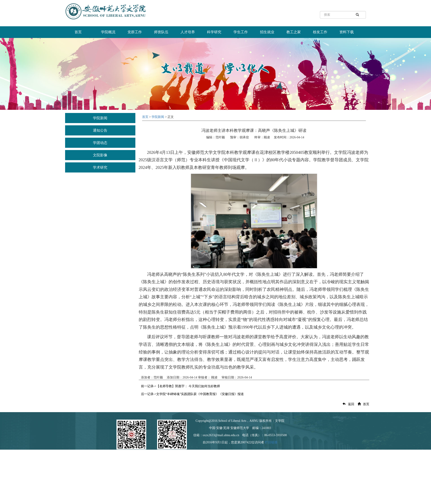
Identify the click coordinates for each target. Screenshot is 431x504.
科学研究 (214, 32)
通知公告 (100, 130)
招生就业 (267, 32)
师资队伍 (161, 32)
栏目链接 (271, 442)
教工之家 (294, 32)
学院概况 (108, 32)
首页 (78, 32)
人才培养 (188, 32)
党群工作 (135, 32)
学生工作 (241, 32)
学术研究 (100, 167)
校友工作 (320, 32)
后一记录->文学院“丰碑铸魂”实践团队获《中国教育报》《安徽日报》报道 (192, 394)
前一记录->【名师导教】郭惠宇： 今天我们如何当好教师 (180, 386)
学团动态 (100, 143)
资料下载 (347, 32)
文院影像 (100, 155)
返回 (347, 404)
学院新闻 (100, 118)
